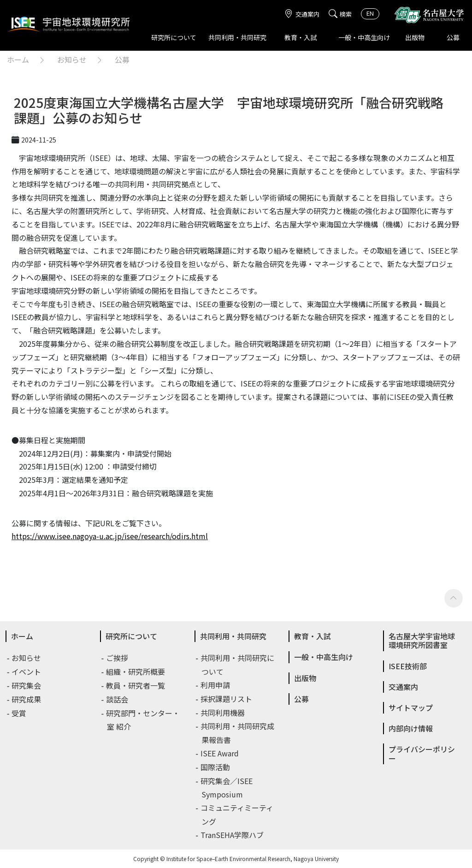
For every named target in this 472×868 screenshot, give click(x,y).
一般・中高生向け (364, 37)
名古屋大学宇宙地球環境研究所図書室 (422, 640)
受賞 (19, 713)
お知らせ (72, 59)
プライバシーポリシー (422, 753)
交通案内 (302, 14)
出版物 (415, 37)
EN (370, 13)
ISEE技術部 (408, 666)
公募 (453, 37)
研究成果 (27, 699)
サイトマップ (411, 707)
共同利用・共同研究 (237, 37)
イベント (27, 672)
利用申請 (216, 685)
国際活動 (216, 767)
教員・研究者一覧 (136, 685)
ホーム (18, 59)
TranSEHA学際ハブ (233, 835)
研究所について (174, 37)
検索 (340, 14)
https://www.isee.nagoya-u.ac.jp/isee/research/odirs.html (110, 536)
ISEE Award (220, 753)
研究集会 (27, 685)
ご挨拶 (118, 658)
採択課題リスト (227, 699)
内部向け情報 (411, 728)
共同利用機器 (223, 713)
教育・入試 (301, 37)
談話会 (118, 699)
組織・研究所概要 (136, 672)
